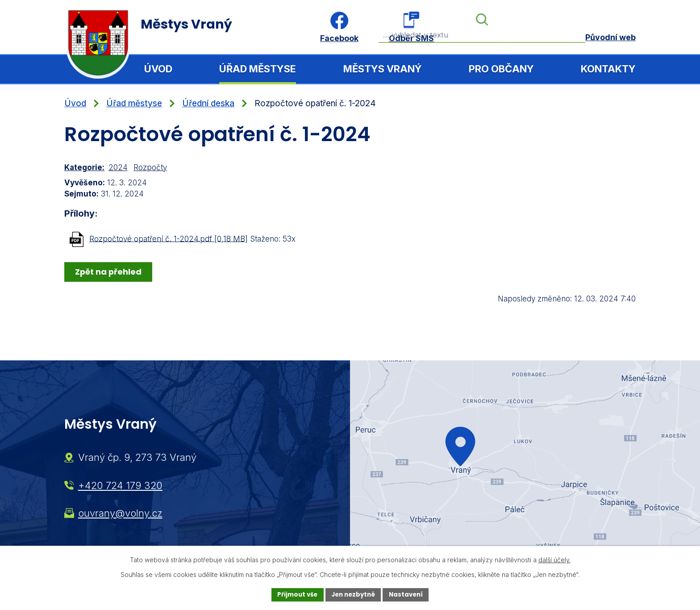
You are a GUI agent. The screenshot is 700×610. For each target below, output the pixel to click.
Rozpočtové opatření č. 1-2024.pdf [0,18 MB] (169, 238)
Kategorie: (84, 167)
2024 (118, 167)
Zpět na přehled (109, 271)
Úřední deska (208, 103)
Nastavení (409, 594)
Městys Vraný (383, 69)
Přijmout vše (294, 594)
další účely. (554, 559)
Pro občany (501, 69)
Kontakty (608, 69)
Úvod (158, 69)
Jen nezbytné (353, 594)
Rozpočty (150, 167)
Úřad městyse (258, 69)
